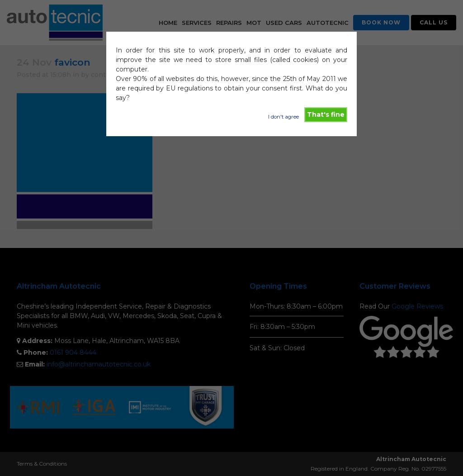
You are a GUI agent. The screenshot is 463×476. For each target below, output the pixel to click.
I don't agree (283, 117)
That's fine (326, 114)
